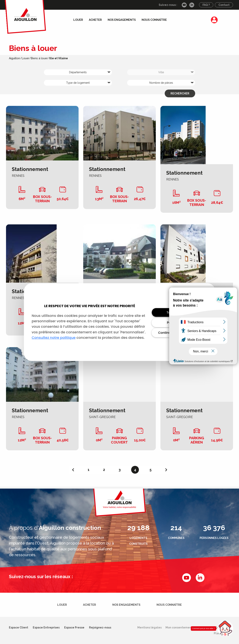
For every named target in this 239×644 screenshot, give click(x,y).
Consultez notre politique (54, 338)
